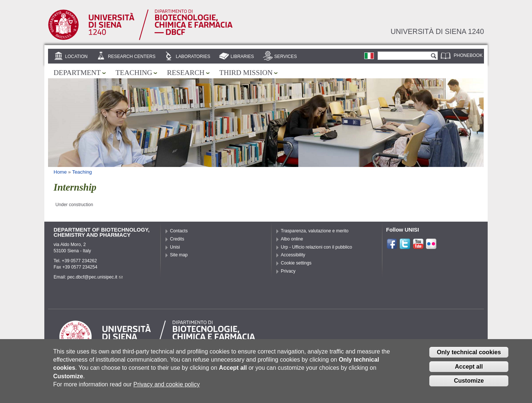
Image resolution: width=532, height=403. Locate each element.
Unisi (175, 247)
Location (76, 57)
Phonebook (468, 55)
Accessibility (293, 255)
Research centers (132, 57)
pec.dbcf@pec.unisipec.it (95, 277)
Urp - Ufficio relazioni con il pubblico (316, 247)
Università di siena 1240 (437, 31)
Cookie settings (296, 263)
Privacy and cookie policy (167, 387)
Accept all (469, 370)
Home (60, 172)
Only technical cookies (469, 355)
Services (285, 57)
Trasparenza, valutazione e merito (315, 231)
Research (186, 73)
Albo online (292, 239)
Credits (177, 239)
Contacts (179, 231)
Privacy (288, 271)
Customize (469, 384)
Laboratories (193, 57)
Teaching (134, 73)
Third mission (246, 73)
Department (77, 73)
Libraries (242, 57)
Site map (179, 255)
